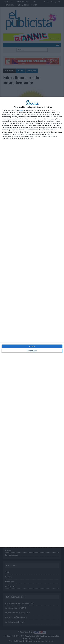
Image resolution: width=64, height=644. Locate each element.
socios (21, 110)
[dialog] (32, 322)
